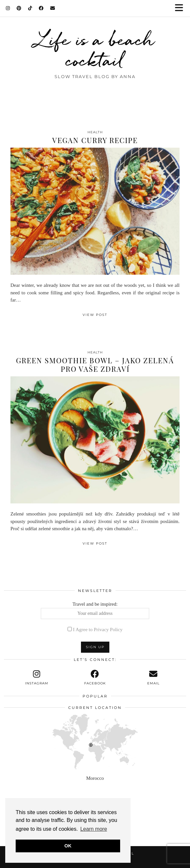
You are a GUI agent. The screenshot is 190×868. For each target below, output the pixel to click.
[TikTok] (30, 8)
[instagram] (37, 678)
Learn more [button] (94, 829)
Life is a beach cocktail (95, 50)
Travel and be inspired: (95, 610)
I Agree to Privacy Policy (98, 630)
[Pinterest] (19, 8)
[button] (181, 8)
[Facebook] (41, 8)
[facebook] (95, 678)
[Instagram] (8, 8)
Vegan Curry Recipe (95, 140)
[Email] (53, 8)
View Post (95, 315)
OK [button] (68, 846)
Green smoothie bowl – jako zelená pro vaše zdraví (95, 365)
